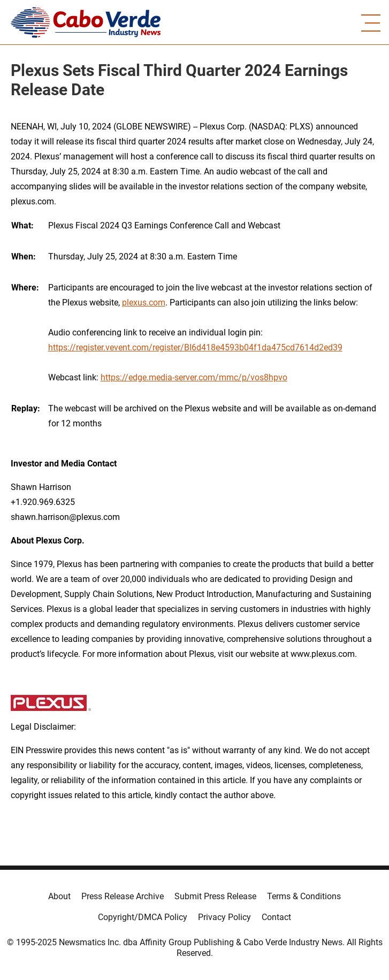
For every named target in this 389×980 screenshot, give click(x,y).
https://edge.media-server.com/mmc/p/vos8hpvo (194, 377)
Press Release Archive (123, 896)
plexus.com (144, 303)
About (59, 896)
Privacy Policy (224, 917)
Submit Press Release (215, 896)
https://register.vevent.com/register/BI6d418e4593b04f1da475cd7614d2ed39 (195, 347)
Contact (276, 917)
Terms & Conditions (304, 896)
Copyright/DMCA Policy (143, 917)
